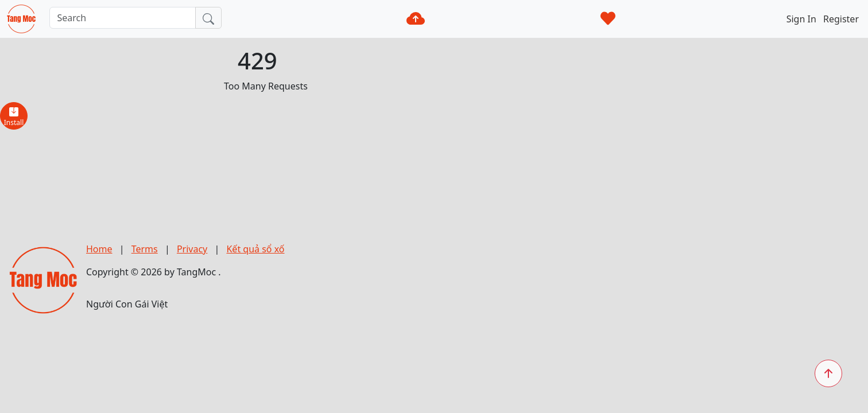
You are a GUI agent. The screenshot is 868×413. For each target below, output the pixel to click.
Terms (145, 249)
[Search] (123, 18)
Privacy (192, 249)
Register (841, 19)
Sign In (803, 19)
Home (99, 249)
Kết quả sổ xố (255, 249)
